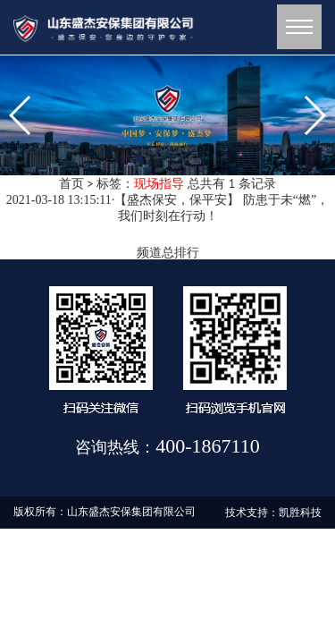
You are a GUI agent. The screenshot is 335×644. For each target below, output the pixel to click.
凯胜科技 (300, 513)
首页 (71, 184)
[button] (139, 159)
